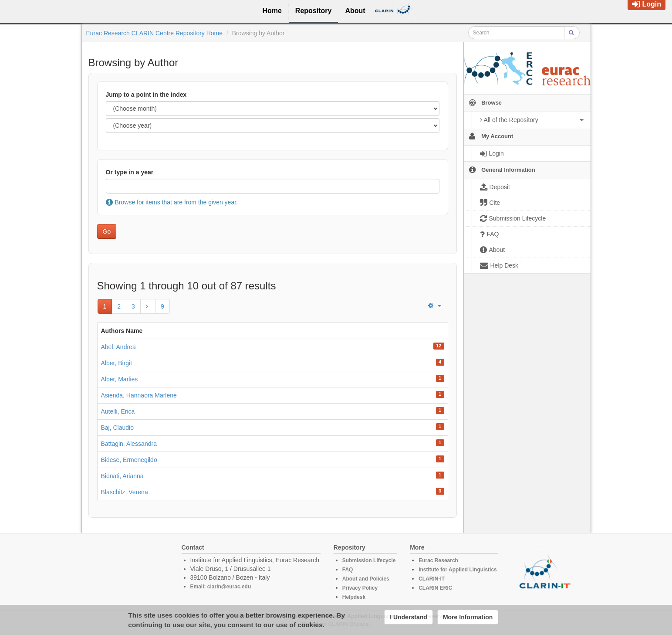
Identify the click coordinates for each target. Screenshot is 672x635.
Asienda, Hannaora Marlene (139, 395)
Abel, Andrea (118, 347)
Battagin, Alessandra (129, 444)
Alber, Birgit (117, 363)
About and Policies (366, 579)
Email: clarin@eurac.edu (221, 587)
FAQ (348, 570)
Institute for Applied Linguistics (458, 570)
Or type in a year (130, 172)
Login (647, 4)
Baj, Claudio (118, 428)
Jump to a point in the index (146, 95)
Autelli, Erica (118, 411)
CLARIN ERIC (435, 588)
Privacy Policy (360, 588)
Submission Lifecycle (369, 560)
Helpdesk (354, 597)
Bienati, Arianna (122, 476)
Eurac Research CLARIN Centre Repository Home (155, 33)
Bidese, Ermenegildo (129, 460)
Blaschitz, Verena (125, 492)
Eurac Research (438, 560)
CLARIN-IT (432, 579)
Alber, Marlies (120, 379)
